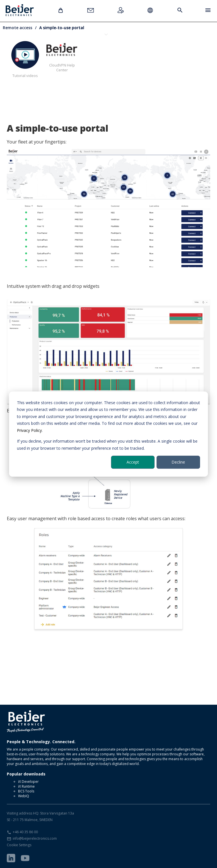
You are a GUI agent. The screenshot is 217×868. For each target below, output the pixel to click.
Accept (133, 462)
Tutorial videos (25, 59)
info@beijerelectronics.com (35, 838)
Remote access (18, 28)
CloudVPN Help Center (62, 56)
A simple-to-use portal (62, 28)
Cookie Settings (19, 845)
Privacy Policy (29, 430)
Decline (178, 462)
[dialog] (108, 434)
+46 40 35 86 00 (25, 832)
